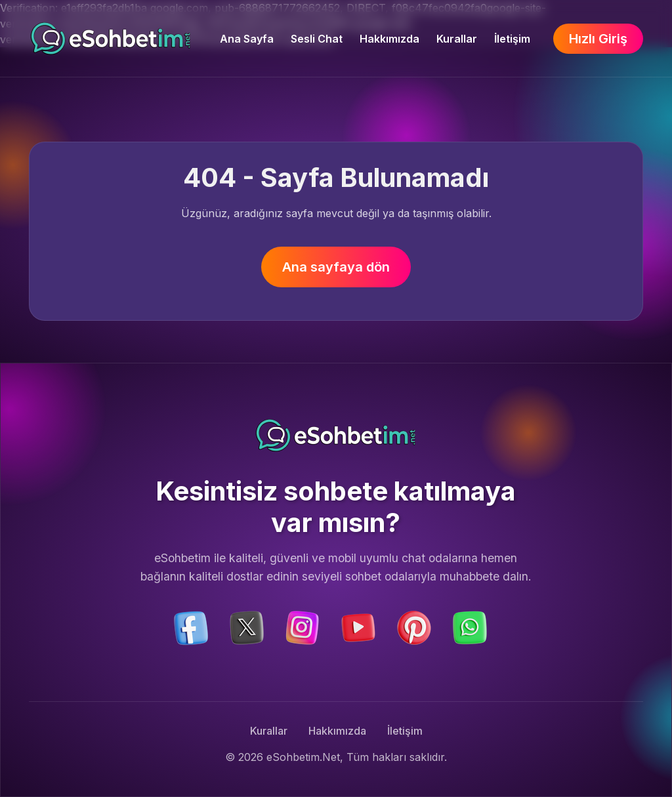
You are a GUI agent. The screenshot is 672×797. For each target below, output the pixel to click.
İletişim (512, 39)
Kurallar (457, 39)
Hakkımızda (389, 39)
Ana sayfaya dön (336, 267)
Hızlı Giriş (598, 39)
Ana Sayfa (247, 39)
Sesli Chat (317, 39)
